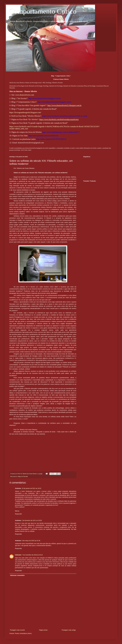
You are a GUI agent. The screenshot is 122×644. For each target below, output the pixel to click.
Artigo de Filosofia (23, 476)
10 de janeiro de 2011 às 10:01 (31, 488)
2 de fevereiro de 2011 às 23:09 (32, 520)
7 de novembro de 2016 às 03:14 (32, 555)
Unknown (18, 555)
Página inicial (43, 630)
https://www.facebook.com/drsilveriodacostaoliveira (59, 119)
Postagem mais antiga (69, 630)
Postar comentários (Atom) (23, 633)
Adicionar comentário (17, 575)
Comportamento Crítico (43, 11)
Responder (18, 514)
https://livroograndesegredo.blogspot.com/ (25, 112)
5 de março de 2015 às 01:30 (31, 541)
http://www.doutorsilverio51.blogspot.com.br (65, 105)
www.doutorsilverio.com (25, 95)
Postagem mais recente (17, 630)
